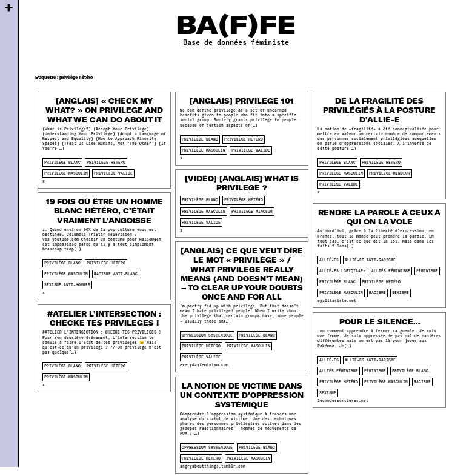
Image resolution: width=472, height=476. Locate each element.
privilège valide (113, 173)
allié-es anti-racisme (370, 260)
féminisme (427, 271)
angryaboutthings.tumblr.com (213, 466)
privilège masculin (66, 173)
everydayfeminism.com (204, 365)
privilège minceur (390, 173)
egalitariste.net (337, 300)
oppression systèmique (207, 335)
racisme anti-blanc (116, 274)
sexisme (401, 293)
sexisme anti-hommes (67, 285)
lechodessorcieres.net (343, 401)
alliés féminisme (391, 271)
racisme (377, 293)
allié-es (329, 260)
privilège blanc (62, 162)
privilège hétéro (106, 162)
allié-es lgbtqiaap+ (342, 271)
